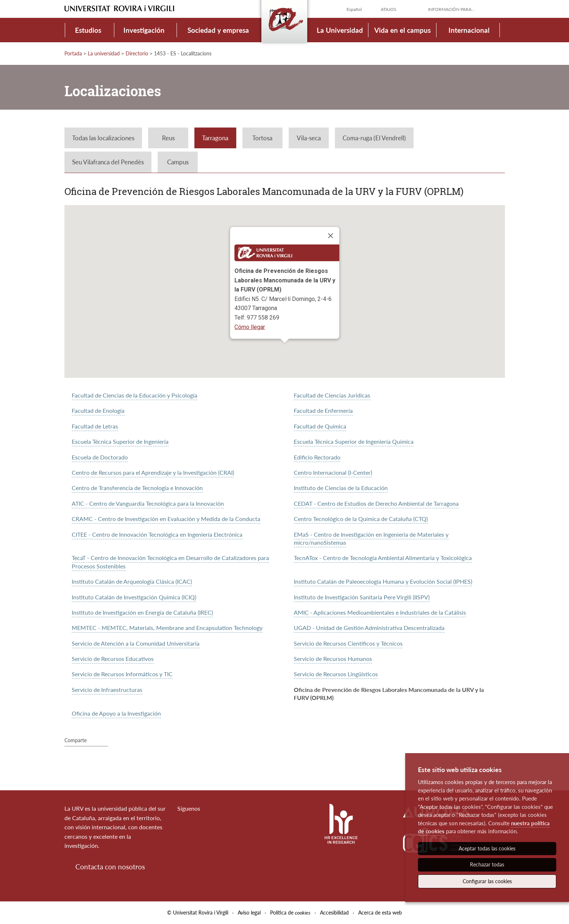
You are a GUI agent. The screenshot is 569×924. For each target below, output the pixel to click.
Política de (290, 913)
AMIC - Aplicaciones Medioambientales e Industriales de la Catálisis (380, 612)
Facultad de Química (320, 426)
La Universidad (340, 30)
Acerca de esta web (380, 913)
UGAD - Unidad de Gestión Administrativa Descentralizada (369, 628)
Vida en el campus (402, 30)
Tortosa (262, 138)
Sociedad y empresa (218, 30)
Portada (73, 53)
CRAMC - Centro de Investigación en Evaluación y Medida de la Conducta (166, 519)
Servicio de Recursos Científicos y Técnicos (348, 643)
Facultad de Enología (98, 410)
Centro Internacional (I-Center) (333, 472)
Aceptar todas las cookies (487, 848)
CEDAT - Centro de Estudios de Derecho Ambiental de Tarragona (376, 503)
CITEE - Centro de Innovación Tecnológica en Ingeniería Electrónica (157, 534)
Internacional (469, 30)
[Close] (331, 236)
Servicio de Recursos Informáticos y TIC (122, 674)
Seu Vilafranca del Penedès (108, 162)
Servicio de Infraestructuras (107, 690)
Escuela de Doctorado (100, 457)
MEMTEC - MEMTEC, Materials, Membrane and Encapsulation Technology (167, 628)
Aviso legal (249, 913)
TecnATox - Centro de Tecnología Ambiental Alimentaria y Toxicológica (383, 558)
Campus (178, 162)
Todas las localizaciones (103, 138)
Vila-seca (309, 138)
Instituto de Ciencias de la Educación (341, 488)
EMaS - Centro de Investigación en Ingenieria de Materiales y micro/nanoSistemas (371, 538)
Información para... (451, 9)
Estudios (88, 30)
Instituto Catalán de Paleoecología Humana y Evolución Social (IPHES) (383, 581)
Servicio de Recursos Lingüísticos (336, 674)
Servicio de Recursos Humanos (333, 659)
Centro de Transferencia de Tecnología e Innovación (137, 488)
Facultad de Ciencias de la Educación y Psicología (135, 395)
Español (354, 9)
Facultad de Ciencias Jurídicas (332, 395)
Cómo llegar (250, 327)
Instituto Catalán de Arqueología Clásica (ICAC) (132, 581)
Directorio (137, 53)
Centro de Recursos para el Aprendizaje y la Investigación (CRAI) (153, 472)
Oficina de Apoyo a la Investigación (116, 713)
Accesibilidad (334, 913)
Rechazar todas (487, 864)
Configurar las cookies (487, 881)
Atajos (389, 9)
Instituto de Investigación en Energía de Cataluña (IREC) (142, 612)
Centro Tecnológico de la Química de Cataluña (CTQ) (361, 519)
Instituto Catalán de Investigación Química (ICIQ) (134, 597)
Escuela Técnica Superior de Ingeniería (120, 441)
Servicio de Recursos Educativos (113, 659)
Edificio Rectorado (317, 457)
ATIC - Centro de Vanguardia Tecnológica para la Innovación (148, 503)
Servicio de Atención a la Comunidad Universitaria (136, 643)
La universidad (104, 53)
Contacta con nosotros (110, 867)
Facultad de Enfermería (323, 410)
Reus (168, 138)
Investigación (144, 30)
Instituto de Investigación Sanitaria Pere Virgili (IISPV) (362, 597)
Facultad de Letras (95, 426)
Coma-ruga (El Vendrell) (374, 138)
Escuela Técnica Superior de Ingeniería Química (354, 441)
